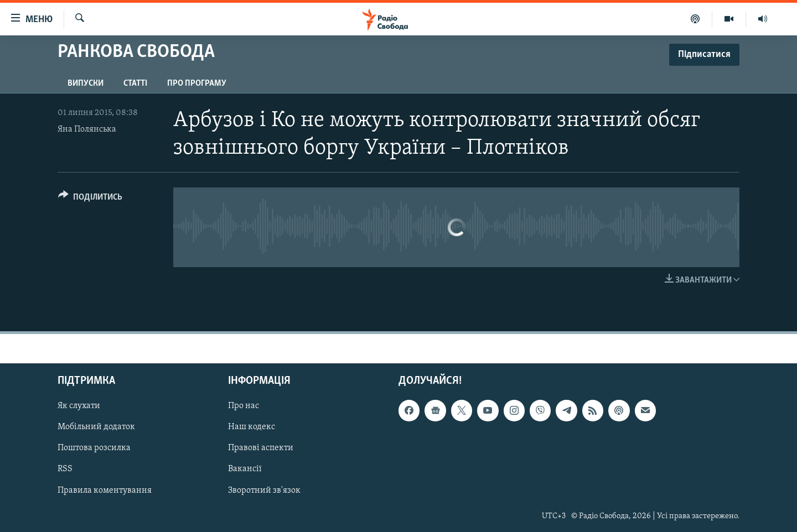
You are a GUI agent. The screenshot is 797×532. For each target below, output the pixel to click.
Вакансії (245, 470)
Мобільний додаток (96, 427)
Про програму (197, 84)
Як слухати (79, 406)
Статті (135, 84)
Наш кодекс (252, 427)
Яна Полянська (87, 129)
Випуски (86, 84)
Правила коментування (105, 491)
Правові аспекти (261, 448)
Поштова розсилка (94, 448)
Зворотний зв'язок (264, 491)
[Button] (90, 199)
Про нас (244, 406)
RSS (65, 470)
